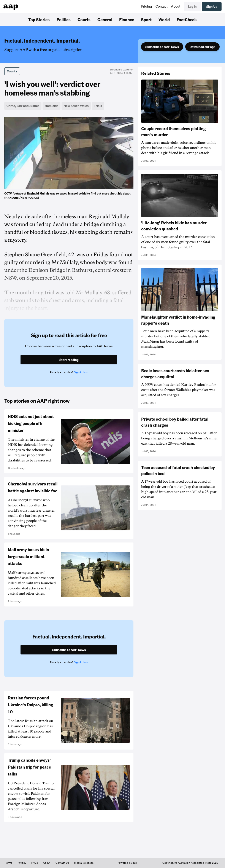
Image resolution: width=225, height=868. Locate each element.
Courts (84, 19)
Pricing (147, 6)
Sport (146, 19)
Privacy (22, 863)
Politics (64, 19)
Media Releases (84, 863)
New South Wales (76, 106)
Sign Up (212, 6)
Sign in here (81, 372)
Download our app (202, 47)
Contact (162, 6)
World (164, 19)
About (176, 6)
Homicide (51, 106)
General (105, 19)
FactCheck (187, 19)
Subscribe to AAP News (162, 47)
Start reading (69, 360)
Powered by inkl (127, 863)
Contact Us (62, 863)
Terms (9, 863)
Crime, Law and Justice (23, 106)
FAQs (35, 863)
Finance (127, 19)
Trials (98, 106)
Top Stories (39, 19)
